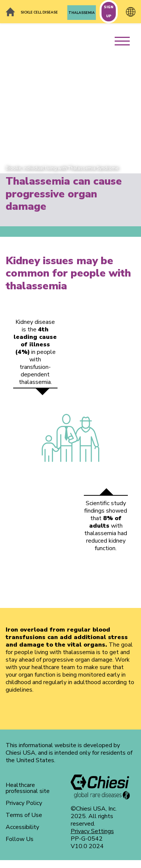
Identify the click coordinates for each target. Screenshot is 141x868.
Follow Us (20, 839)
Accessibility (22, 827)
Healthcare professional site (28, 788)
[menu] (125, 37)
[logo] (100, 787)
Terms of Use (24, 815)
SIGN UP (108, 12)
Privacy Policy (24, 803)
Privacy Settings (92, 831)
